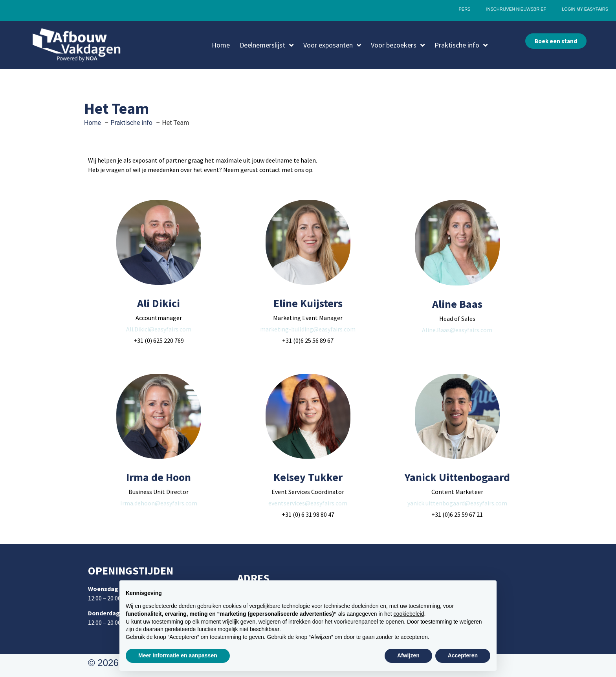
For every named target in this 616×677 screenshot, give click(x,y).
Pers (464, 9)
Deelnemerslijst (267, 45)
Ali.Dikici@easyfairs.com (159, 329)
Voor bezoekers (398, 45)
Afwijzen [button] (408, 655)
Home (221, 45)
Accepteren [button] (463, 655)
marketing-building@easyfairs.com (308, 329)
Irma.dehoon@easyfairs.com (159, 503)
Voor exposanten (332, 45)
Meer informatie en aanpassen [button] (178, 655)
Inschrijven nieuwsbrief (516, 9)
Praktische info (461, 45)
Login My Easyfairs (585, 9)
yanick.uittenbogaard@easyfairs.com (457, 503)
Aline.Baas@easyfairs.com (457, 330)
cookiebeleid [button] (409, 614)
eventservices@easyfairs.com (308, 503)
